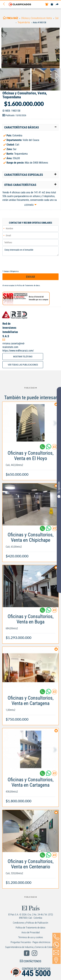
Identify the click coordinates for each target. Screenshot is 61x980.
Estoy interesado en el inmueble (30, 251)
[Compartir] (57, 4)
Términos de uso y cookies (31, 937)
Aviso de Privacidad (30, 932)
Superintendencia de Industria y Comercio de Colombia (30, 947)
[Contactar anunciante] (54, 448)
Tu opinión (59, 490)
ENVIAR (30, 277)
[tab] (30, 127)
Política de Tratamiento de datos (28, 286)
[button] (30, 127)
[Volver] (5, 4)
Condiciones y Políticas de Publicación (30, 923)
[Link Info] (30, 462)
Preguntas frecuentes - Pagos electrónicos (30, 942)
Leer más (29, 205)
